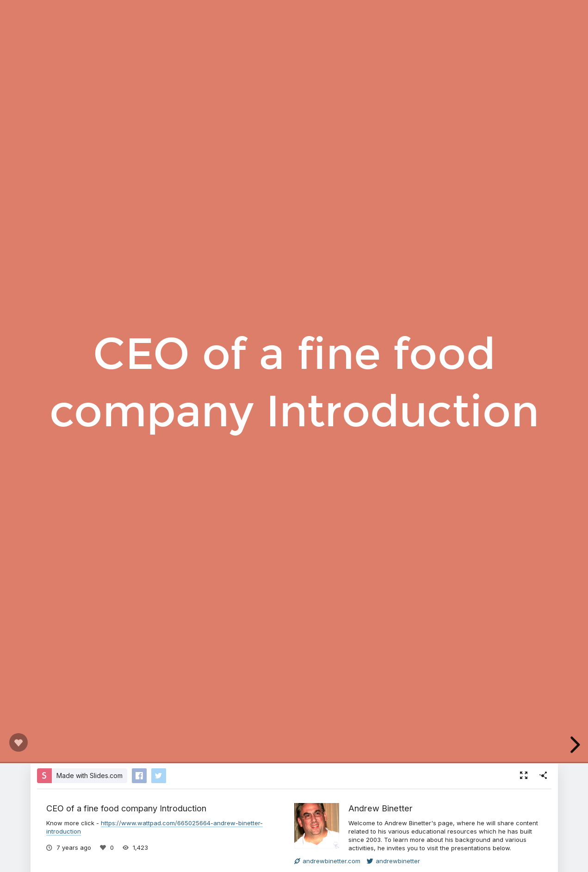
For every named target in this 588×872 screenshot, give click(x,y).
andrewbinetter (393, 861)
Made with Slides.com (90, 775)
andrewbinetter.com (327, 861)
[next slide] (574, 745)
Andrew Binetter (381, 808)
